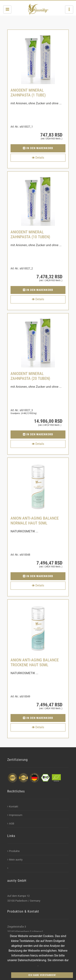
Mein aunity (15, 860)
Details (38, 158)
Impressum (15, 815)
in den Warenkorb (38, 148)
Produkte (13, 851)
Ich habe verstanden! (42, 975)
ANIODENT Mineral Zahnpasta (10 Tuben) (30, 234)
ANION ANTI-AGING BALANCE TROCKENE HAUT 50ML (35, 662)
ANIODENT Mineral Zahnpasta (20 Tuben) (30, 376)
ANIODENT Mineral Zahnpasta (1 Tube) (28, 93)
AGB (11, 824)
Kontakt (13, 807)
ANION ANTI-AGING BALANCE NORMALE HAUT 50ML (35, 521)
